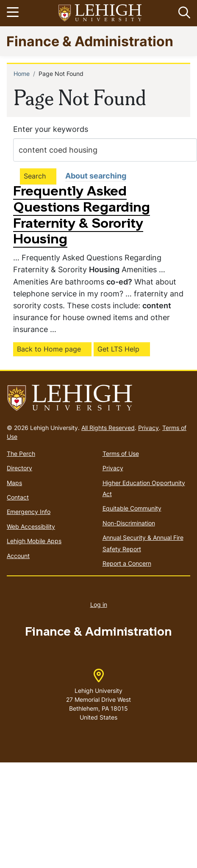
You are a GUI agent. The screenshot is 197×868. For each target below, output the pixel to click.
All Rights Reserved (108, 428)
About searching (96, 176)
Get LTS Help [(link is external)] (118, 349)
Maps (14, 483)
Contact (18, 497)
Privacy (148, 428)
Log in (99, 604)
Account (18, 556)
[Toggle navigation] (14, 13)
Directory (19, 468)
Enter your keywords (51, 129)
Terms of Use (121, 454)
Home (22, 74)
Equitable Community (132, 508)
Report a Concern (127, 563)
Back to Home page (49, 349)
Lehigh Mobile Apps (34, 541)
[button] (183, 13)
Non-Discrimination (129, 523)
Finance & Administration (90, 41)
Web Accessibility (31, 526)
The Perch (21, 454)
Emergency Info (29, 512)
